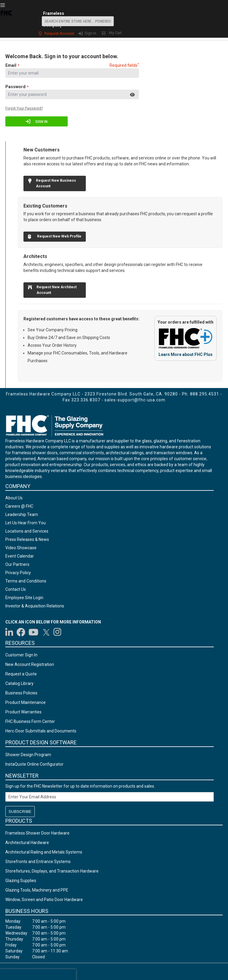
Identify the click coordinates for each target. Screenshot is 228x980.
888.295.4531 (205, 394)
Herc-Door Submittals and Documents (41, 731)
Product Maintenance (26, 702)
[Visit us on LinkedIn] (9, 632)
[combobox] (78, 21)
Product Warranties (23, 712)
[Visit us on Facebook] (21, 632)
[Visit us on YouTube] (33, 632)
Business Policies (21, 693)
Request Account (59, 33)
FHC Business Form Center (30, 721)
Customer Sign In (21, 655)
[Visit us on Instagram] (58, 632)
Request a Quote (21, 674)
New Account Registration (30, 664)
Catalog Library (19, 683)
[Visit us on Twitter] (46, 632)
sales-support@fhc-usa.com (135, 400)
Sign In (90, 33)
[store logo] (6, 20)
